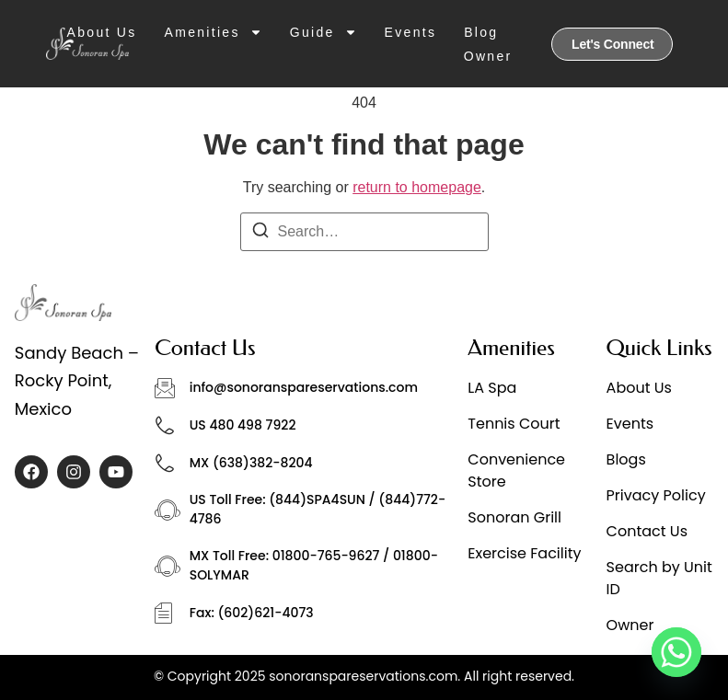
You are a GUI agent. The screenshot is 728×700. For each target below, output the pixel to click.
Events (411, 32)
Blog (481, 32)
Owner (488, 56)
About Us (102, 32)
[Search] (260, 233)
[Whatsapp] (676, 652)
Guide (324, 32)
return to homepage (417, 187)
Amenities (214, 32)
